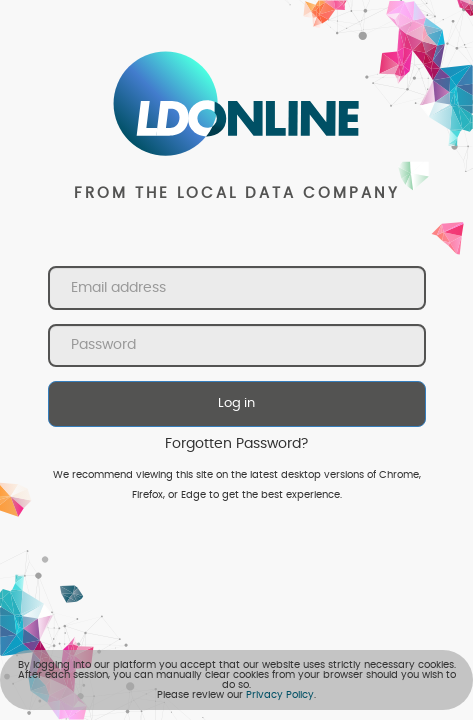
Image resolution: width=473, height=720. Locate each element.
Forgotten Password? (236, 444)
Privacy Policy (280, 695)
